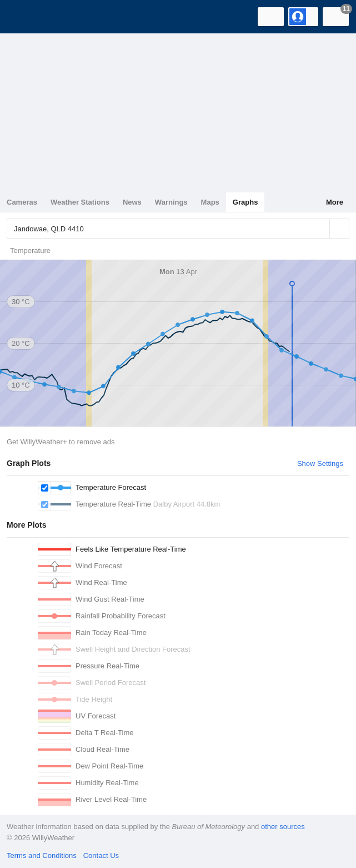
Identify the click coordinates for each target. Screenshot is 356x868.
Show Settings (320, 463)
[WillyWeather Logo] (25, 17)
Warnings (171, 202)
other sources (283, 827)
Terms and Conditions (42, 855)
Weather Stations (80, 202)
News (132, 202)
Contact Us (101, 855)
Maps (210, 202)
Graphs (245, 202)
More (335, 202)
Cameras (22, 202)
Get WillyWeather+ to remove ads (61, 442)
